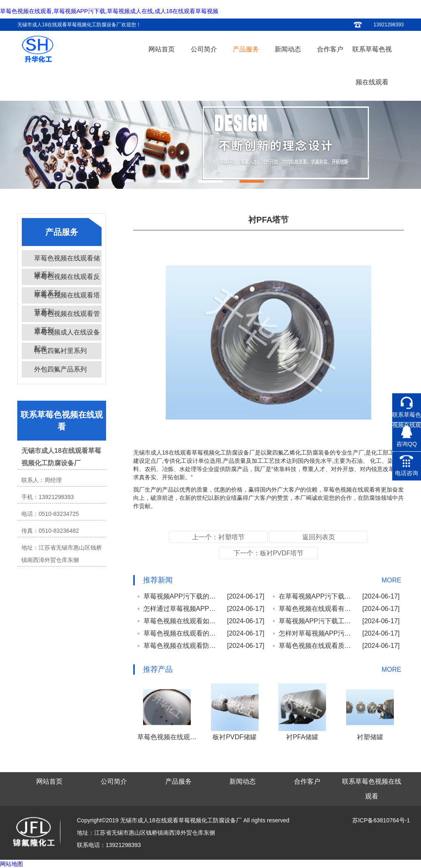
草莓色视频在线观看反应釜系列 (67, 279)
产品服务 (246, 49)
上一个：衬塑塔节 (218, 537)
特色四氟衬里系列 (60, 351)
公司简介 (204, 49)
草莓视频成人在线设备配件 (67, 335)
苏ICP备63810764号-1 (381, 820)
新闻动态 (288, 49)
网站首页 (162, 49)
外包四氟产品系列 (60, 369)
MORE (391, 580)
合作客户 (330, 49)
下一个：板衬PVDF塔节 (269, 553)
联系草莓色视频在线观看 (372, 66)
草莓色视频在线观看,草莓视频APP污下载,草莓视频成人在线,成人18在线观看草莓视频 (109, 11)
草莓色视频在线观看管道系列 (67, 316)
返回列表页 (319, 537)
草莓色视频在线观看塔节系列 (67, 298)
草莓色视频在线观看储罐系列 (67, 261)
